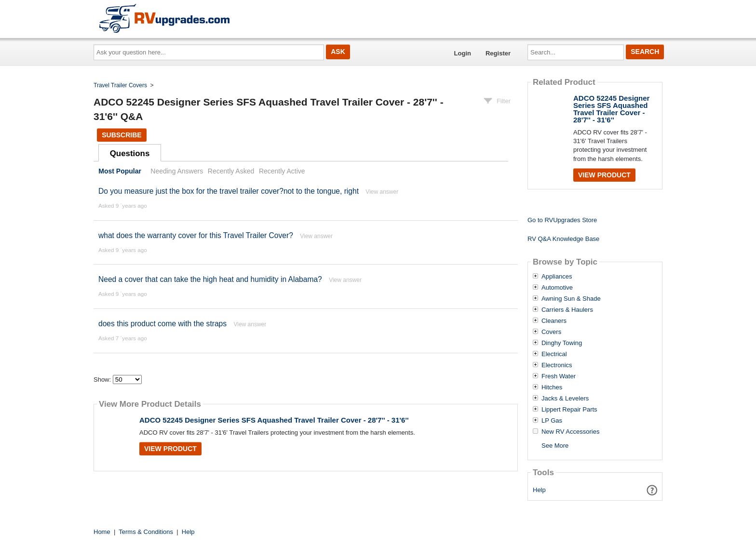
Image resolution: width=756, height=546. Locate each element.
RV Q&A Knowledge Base (563, 239)
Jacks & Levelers (565, 399)
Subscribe (121, 135)
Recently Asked (231, 171)
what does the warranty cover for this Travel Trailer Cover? (197, 235)
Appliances (557, 277)
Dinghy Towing (562, 343)
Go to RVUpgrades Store (562, 220)
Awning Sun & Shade (571, 299)
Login (463, 53)
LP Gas (552, 421)
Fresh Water (559, 376)
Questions (130, 153)
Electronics (557, 365)
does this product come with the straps (162, 324)
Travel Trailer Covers (120, 85)
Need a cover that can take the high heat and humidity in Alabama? (210, 279)
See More (555, 446)
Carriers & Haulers (567, 310)
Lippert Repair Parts (569, 410)
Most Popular (120, 171)
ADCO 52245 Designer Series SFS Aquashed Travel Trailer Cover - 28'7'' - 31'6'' (274, 420)
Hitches (552, 387)
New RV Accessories (570, 432)
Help (539, 490)
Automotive (557, 288)
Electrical (554, 354)
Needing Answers (177, 171)
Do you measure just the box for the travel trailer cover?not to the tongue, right (229, 191)
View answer (382, 192)
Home (102, 532)
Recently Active (282, 171)
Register (498, 53)
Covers (551, 332)
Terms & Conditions (146, 532)
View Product (170, 449)
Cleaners (554, 321)
